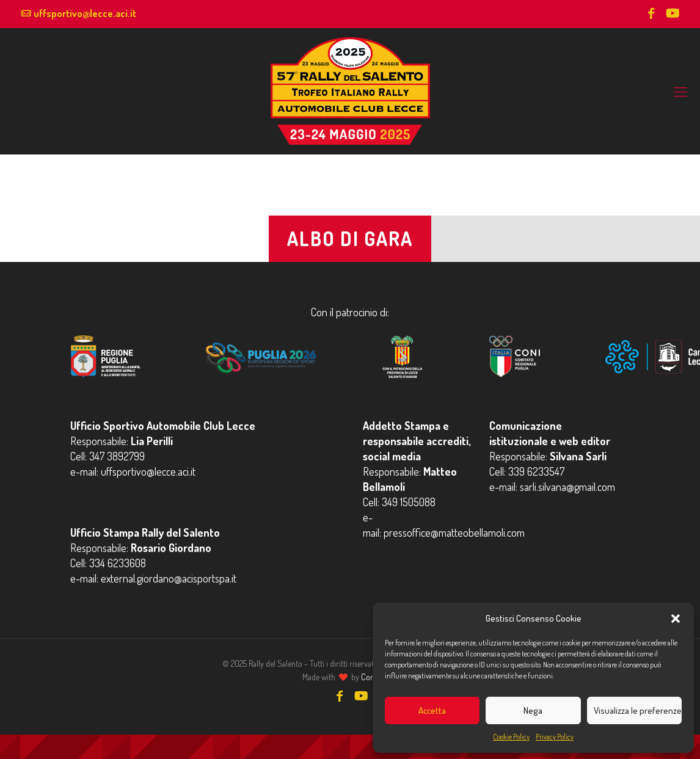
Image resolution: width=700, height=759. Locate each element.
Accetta (432, 710)
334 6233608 (118, 563)
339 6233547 (536, 471)
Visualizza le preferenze (638, 710)
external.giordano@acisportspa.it (169, 578)
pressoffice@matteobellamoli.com (454, 532)
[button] (676, 619)
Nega (533, 710)
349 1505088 (409, 502)
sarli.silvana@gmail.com (567, 487)
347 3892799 (117, 456)
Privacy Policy (555, 737)
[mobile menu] (680, 91)
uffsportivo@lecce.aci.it (85, 13)
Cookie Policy (511, 737)
